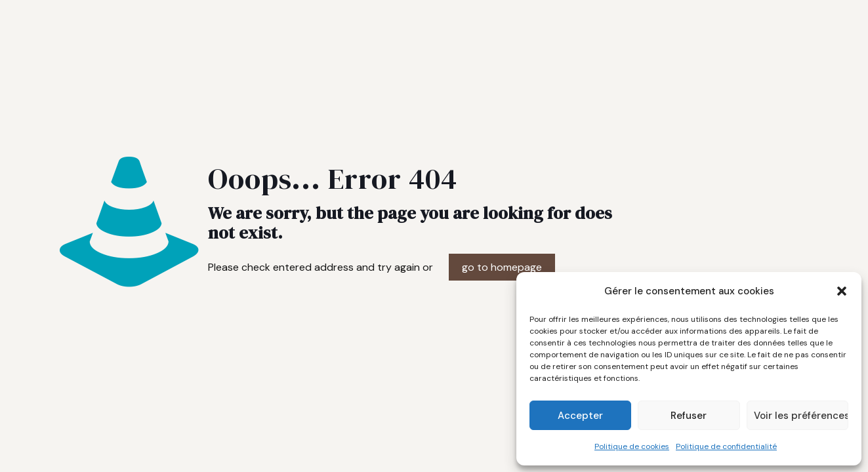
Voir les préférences (801, 416)
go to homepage (502, 267)
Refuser (689, 416)
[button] (842, 291)
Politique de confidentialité (726, 446)
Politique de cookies (632, 446)
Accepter (580, 416)
